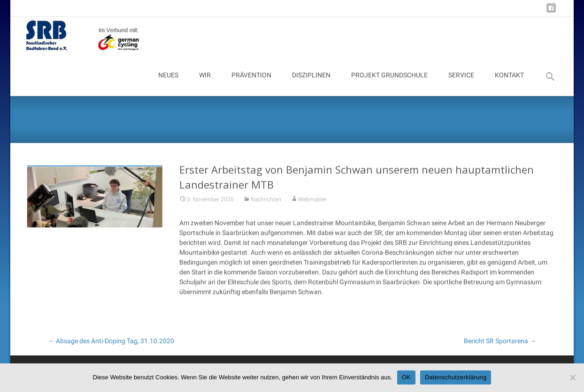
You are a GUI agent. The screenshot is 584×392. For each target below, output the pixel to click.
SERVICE (461, 83)
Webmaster (312, 204)
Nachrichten (266, 204)
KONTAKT (509, 83)
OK (406, 377)
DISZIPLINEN (311, 83)
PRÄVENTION (251, 83)
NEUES (168, 83)
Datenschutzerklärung (456, 377)
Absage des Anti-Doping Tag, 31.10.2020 (111, 341)
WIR (205, 83)
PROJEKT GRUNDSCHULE (389, 83)
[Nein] (572, 377)
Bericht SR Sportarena (500, 341)
